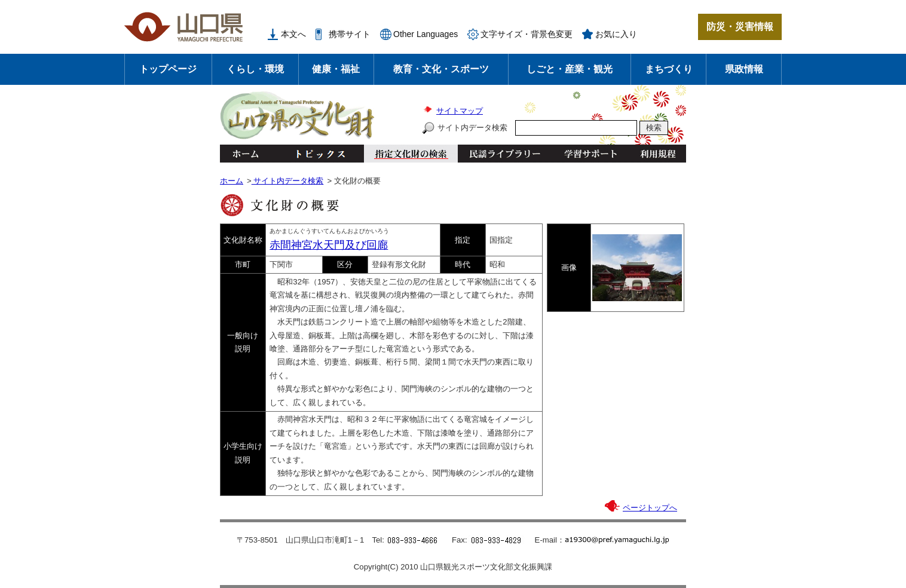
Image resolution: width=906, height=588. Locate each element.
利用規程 (658, 154)
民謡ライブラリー (505, 154)
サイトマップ (460, 111)
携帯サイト (350, 34)
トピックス (317, 154)
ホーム (245, 154)
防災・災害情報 (740, 27)
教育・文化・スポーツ (441, 69)
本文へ (293, 34)
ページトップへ (650, 508)
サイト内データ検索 (472, 128)
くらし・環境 (255, 69)
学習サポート (590, 154)
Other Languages (426, 34)
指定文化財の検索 (411, 154)
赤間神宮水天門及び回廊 (329, 245)
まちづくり (669, 69)
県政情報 (744, 69)
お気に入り (616, 34)
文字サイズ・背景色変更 (527, 34)
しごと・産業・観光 (570, 69)
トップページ (168, 69)
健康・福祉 (336, 69)
